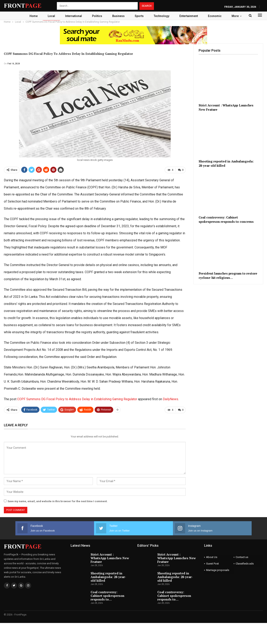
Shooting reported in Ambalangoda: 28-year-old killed (108, 577)
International (72, 16)
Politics (96, 16)
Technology (163, 16)
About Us (212, 557)
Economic (217, 16)
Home (31, 16)
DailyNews (171, 399)
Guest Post (212, 563)
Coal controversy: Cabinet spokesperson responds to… (108, 595)
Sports (140, 16)
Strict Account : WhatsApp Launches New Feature (110, 558)
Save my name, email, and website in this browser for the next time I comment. (58, 501)
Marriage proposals (218, 570)
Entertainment (190, 16)
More (238, 16)
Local (49, 16)
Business (118, 16)
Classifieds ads (245, 563)
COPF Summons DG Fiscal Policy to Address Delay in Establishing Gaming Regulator (77, 399)
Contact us (242, 557)
